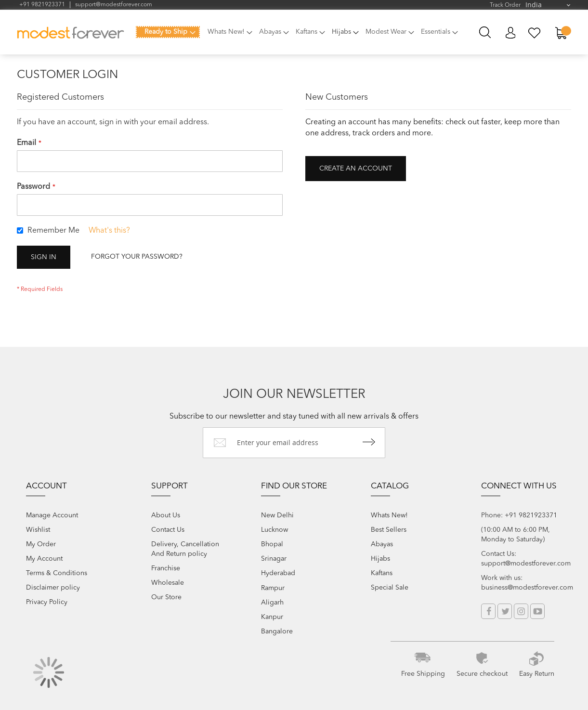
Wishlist (38, 530)
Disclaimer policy (53, 588)
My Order (41, 544)
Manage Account (52, 515)
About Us (166, 515)
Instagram (521, 611)
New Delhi (277, 515)
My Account (510, 33)
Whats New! (389, 515)
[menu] (300, 38)
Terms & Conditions (57, 573)
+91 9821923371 (42, 5)
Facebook (488, 611)
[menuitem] (168, 32)
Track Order (505, 5)
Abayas (382, 544)
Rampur (273, 588)
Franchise (166, 568)
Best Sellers (389, 530)
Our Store (166, 597)
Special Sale (390, 588)
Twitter (505, 611)
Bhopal (272, 544)
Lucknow (274, 530)
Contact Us (168, 530)
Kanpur (272, 617)
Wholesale (168, 583)
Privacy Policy (47, 602)
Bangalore (277, 631)
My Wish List (535, 33)
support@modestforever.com (114, 5)
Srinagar (274, 559)
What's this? (109, 231)
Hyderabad (278, 573)
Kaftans (382, 573)
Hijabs (380, 559)
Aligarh (272, 603)
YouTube (537, 611)
